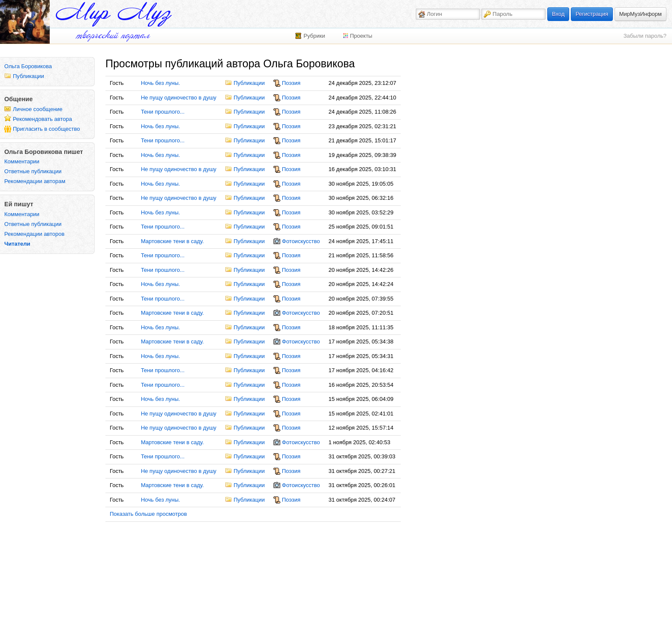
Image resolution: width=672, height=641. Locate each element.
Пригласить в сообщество (46, 129)
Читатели (17, 244)
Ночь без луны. (161, 83)
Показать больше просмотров (148, 514)
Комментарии (22, 161)
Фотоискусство (301, 241)
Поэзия (291, 83)
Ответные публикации (33, 171)
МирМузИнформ (640, 14)
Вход (558, 14)
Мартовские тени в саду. (172, 241)
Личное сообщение (38, 109)
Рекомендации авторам (35, 181)
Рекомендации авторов (34, 234)
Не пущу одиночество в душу (179, 98)
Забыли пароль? (645, 36)
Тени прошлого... (163, 112)
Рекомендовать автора (42, 119)
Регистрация (592, 14)
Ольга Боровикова (28, 66)
